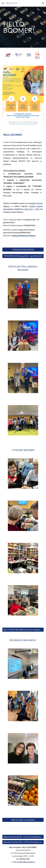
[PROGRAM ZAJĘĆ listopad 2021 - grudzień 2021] (23, 256)
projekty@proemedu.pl (26, 862)
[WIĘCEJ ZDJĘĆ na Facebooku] (23, 820)
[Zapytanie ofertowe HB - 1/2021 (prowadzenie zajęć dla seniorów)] (23, 837)
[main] (23, 27)
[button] (3, 3)
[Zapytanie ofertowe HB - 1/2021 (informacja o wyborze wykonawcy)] (23, 842)
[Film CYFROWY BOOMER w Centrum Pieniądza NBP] (23, 630)
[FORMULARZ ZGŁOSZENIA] (23, 250)
